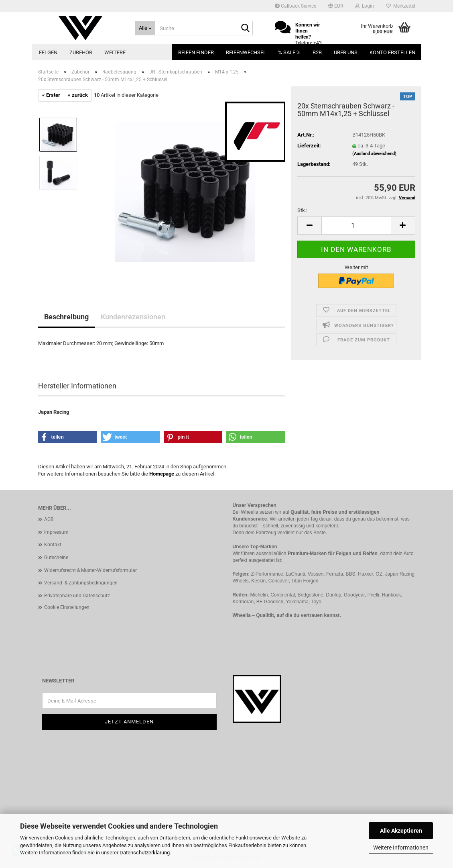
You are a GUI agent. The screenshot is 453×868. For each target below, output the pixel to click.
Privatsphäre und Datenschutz (77, 596)
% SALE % (289, 52)
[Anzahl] (356, 226)
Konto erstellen (392, 52)
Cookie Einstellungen (67, 607)
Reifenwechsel (246, 52)
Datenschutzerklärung (145, 853)
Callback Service (296, 6)
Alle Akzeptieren (401, 831)
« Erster (51, 95)
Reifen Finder (196, 52)
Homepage (162, 474)
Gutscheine (56, 558)
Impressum (56, 532)
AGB (49, 519)
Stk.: (302, 210)
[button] (336, 6)
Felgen (48, 52)
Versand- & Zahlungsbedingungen (81, 583)
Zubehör (81, 52)
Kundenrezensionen (133, 317)
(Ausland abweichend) (374, 154)
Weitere (115, 52)
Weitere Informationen (401, 848)
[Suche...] (145, 28)
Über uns (346, 52)
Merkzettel (401, 6)
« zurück (78, 95)
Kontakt (53, 545)
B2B (317, 52)
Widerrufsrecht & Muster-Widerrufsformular (90, 570)
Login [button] (365, 6)
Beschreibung (66, 317)
